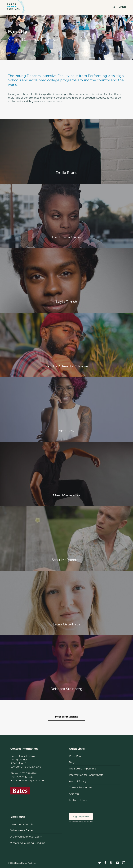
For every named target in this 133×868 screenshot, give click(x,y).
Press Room (76, 756)
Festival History (78, 800)
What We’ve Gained (22, 830)
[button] (124, 7)
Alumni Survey (78, 781)
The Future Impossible (82, 769)
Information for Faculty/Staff (86, 775)
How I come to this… (22, 824)
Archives (74, 794)
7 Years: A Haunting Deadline (28, 843)
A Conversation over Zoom (26, 837)
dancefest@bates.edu (32, 781)
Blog (72, 762)
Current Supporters (81, 787)
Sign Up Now (81, 816)
